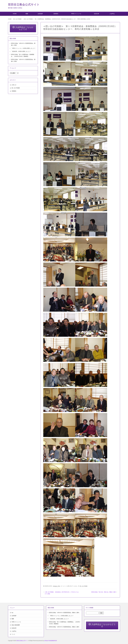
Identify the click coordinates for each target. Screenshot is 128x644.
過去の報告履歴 (16, 625)
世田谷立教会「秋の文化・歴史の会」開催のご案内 (104, 592)
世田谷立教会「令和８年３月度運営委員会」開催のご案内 (64, 627)
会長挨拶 (40, 14)
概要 (27, 14)
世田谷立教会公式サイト (24, 5)
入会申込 (112, 14)
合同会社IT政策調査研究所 (51, 641)
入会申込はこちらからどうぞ (23, 28)
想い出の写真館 (84, 586)
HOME (15, 14)
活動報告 (56, 14)
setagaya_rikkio (56, 586)
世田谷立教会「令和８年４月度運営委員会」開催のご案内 (64, 613)
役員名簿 (96, 14)
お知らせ (14, 85)
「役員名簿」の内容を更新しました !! (21, 51)
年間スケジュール (76, 14)
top (12, 613)
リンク (13, 634)
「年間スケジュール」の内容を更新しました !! (23, 48)
